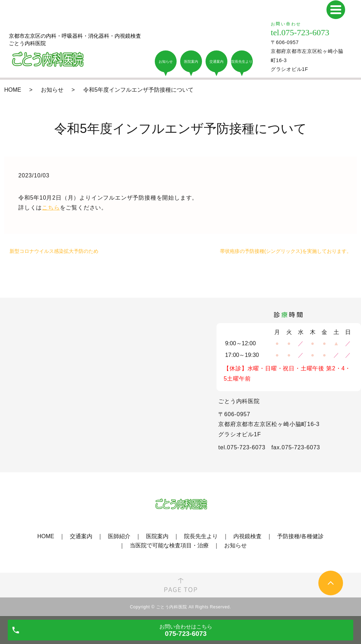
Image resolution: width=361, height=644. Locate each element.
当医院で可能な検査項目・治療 (169, 545)
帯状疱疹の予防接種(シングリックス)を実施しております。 (286, 251)
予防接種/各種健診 (300, 536)
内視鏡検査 (247, 536)
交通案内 (81, 536)
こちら (51, 208)
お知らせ (52, 90)
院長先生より (201, 536)
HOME (13, 90)
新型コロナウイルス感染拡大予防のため (54, 251)
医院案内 (157, 536)
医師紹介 (119, 536)
